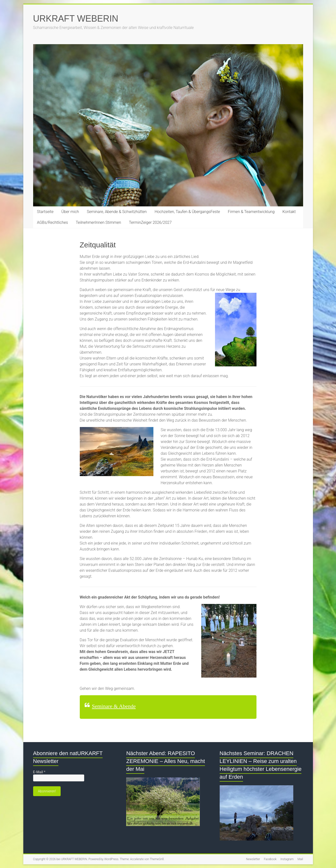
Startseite (45, 212)
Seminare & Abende (114, 706)
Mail (300, 859)
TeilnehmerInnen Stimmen (98, 222)
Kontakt (289, 212)
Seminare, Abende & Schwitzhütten (117, 212)
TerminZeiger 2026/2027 (150, 222)
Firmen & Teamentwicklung (251, 212)
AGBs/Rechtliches (53, 222)
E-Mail (39, 772)
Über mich (70, 212)
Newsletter (253, 859)
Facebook (270, 859)
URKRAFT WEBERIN (76, 19)
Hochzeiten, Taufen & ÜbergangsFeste (187, 212)
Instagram (287, 859)
